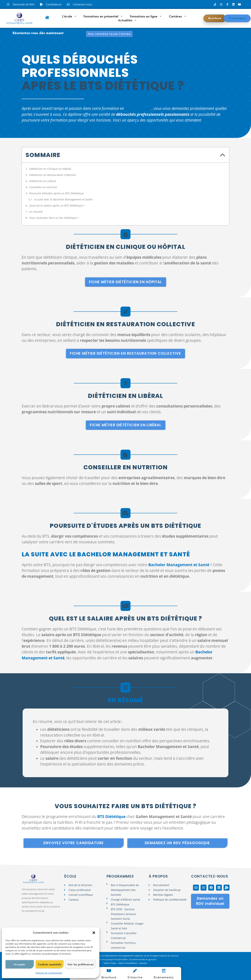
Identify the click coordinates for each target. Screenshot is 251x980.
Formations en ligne (146, 16)
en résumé (36, 212)
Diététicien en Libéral (43, 181)
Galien (107, 963)
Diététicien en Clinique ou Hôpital (50, 169)
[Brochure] (109, 971)
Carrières (177, 16)
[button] (94, 933)
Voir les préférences (81, 964)
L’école (69, 16)
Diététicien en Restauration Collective (53, 175)
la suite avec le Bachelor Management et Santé (63, 199)
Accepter (20, 964)
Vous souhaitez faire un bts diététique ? (54, 218)
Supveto (143, 963)
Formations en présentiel (103, 16)
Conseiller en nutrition (43, 187)
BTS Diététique (138, 108)
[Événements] (164, 971)
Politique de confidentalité (49, 973)
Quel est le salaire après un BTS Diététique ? (57, 206)
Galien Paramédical (128, 963)
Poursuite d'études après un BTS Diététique (56, 193)
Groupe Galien (121, 959)
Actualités (127, 20)
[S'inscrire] (135, 971)
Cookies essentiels (49, 964)
